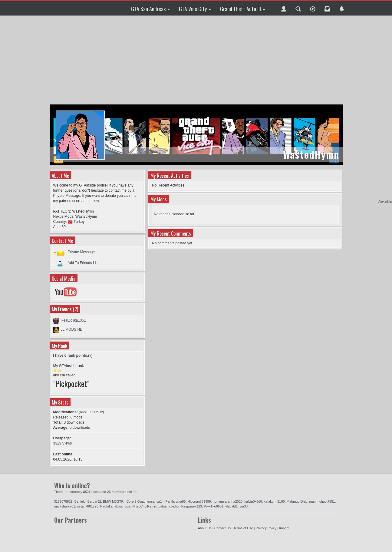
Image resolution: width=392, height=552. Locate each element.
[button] (284, 8)
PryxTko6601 (214, 506)
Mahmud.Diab (297, 501)
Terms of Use (243, 528)
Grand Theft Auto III (243, 9)
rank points (77, 355)
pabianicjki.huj (169, 506)
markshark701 (65, 506)
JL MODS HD (72, 329)
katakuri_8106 (274, 501)
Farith (170, 501)
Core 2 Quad (136, 501)
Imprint (284, 528)
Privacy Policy (266, 528)
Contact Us (222, 528)
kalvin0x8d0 (253, 501)
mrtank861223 (87, 506)
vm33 (244, 506)
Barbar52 (94, 501)
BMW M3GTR (114, 501)
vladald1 (231, 506)
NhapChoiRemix (144, 506)
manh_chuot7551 (322, 501)
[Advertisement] (197, 61)
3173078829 (63, 501)
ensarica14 (156, 501)
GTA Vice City (195, 9)
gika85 (181, 501)
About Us (205, 528)
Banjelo (80, 501)
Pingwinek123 (192, 506)
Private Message (81, 252)
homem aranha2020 (228, 501)
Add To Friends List (83, 263)
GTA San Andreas (150, 9)
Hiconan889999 (199, 501)
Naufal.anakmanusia (115, 506)
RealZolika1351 (73, 320)
